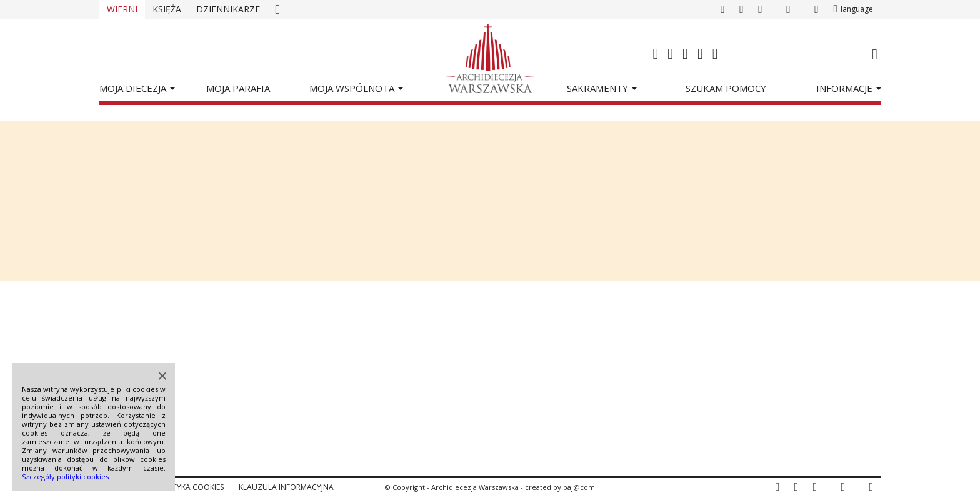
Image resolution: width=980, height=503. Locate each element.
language (857, 9)
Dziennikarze (228, 9)
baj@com (579, 487)
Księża (167, 9)
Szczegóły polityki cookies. (66, 476)
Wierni (122, 9)
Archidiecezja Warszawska (475, 487)
